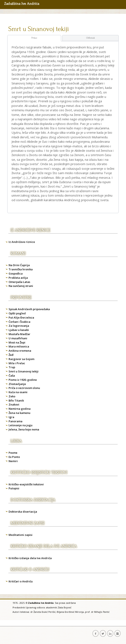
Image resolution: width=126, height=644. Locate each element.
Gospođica (16, 273)
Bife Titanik (16, 400)
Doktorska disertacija (23, 512)
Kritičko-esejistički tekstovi (26, 484)
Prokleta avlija (18, 278)
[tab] (34, 38)
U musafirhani (18, 338)
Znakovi (14, 404)
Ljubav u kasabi (19, 330)
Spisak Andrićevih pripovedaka (29, 309)
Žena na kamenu (19, 413)
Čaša (12, 376)
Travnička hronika (21, 269)
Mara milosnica (19, 346)
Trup (12, 367)
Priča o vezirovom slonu (24, 388)
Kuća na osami (18, 392)
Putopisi (14, 488)
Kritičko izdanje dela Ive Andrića (30, 558)
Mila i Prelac (17, 363)
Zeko (12, 396)
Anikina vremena (20, 351)
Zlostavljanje (17, 384)
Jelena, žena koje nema (24, 429)
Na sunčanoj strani (21, 286)
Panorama (15, 421)
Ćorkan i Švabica (19, 322)
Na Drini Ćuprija (19, 265)
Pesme (13, 453)
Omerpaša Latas (19, 282)
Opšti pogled (17, 313)
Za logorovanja (19, 326)
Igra (11, 417)
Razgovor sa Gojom (21, 359)
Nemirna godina (20, 409)
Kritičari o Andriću (21, 581)
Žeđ (11, 355)
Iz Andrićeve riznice (22, 242)
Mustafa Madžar (19, 334)
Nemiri (13, 461)
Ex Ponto (14, 457)
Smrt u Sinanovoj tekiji (39, 29)
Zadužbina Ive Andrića (22, 4)
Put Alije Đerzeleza (21, 317)
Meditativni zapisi (21, 535)
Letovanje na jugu (21, 425)
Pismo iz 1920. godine (23, 380)
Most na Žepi (17, 342)
